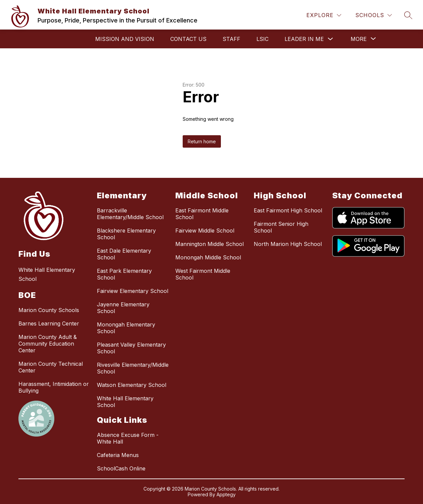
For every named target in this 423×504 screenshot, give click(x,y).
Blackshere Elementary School (126, 234)
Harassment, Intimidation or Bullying (54, 387)
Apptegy (226, 494)
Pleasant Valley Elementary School (131, 348)
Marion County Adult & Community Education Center (48, 344)
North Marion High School (288, 244)
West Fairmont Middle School (203, 274)
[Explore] (324, 15)
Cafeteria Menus (118, 455)
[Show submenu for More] (359, 39)
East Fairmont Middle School (202, 214)
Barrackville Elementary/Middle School (130, 214)
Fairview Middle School (205, 231)
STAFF (231, 39)
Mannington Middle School (209, 244)
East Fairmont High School (288, 210)
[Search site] (408, 15)
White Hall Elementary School (125, 402)
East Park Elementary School (124, 274)
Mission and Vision (125, 39)
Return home (202, 141)
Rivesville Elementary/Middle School (133, 368)
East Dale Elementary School (124, 254)
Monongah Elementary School (126, 328)
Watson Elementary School (132, 385)
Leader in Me (304, 39)
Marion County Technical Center (51, 367)
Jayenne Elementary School (123, 308)
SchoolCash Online (121, 468)
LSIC (262, 39)
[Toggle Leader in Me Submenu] (330, 39)
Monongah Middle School (208, 257)
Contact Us (188, 39)
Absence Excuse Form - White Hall (128, 438)
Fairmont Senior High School (281, 227)
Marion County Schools (49, 310)
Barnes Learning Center (49, 323)
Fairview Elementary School (133, 291)
